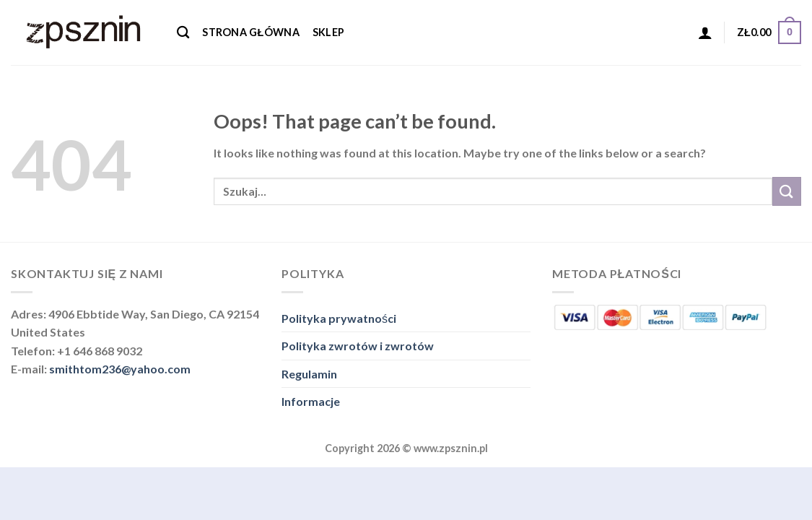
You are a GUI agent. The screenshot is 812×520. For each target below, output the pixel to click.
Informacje (311, 401)
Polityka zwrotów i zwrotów (358, 346)
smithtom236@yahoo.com (120, 369)
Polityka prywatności (339, 318)
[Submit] (787, 191)
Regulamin (309, 374)
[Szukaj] (183, 33)
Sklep (328, 32)
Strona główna (251, 32)
